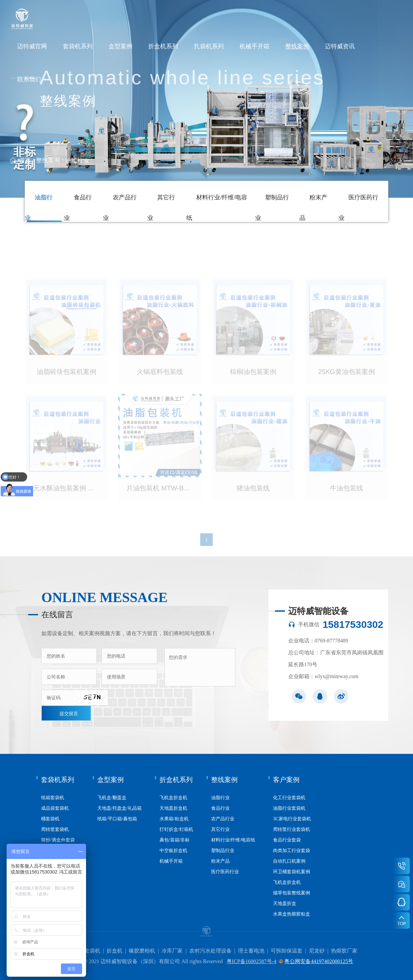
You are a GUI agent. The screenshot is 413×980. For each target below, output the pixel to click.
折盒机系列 (163, 46)
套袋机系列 (78, 46)
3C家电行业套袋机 (292, 819)
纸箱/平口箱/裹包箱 (117, 819)
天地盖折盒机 (173, 808)
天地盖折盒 (285, 903)
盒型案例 (120, 46)
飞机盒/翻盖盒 (112, 798)
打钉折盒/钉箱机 (176, 829)
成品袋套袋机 (55, 808)
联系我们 (29, 79)
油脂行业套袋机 (289, 808)
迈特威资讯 (340, 46)
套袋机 (92, 951)
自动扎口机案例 (289, 861)
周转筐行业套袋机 (292, 829)
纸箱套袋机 (53, 798)
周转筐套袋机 (55, 829)
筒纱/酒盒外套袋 (58, 840)
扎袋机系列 (209, 46)
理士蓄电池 (251, 951)
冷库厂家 (172, 951)
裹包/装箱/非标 (175, 840)
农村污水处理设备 (210, 951)
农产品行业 (223, 819)
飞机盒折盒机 (173, 798)
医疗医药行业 (225, 872)
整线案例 (297, 46)
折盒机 (115, 951)
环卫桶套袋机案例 (292, 872)
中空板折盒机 (173, 851)
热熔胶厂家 (344, 951)
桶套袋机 (50, 819)
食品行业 (220, 808)
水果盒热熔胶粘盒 (292, 914)
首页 (25, 160)
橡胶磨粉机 (142, 951)
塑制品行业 (223, 851)
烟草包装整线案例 (292, 893)
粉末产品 (220, 861)
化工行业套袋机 (289, 798)
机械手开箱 (254, 46)
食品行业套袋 (287, 840)
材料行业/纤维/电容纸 (233, 840)
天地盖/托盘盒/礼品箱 (119, 808)
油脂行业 (77, 160)
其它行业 (220, 829)
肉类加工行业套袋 (292, 851)
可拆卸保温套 (287, 951)
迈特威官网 (32, 46)
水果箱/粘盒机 (174, 819)
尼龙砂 (317, 951)
